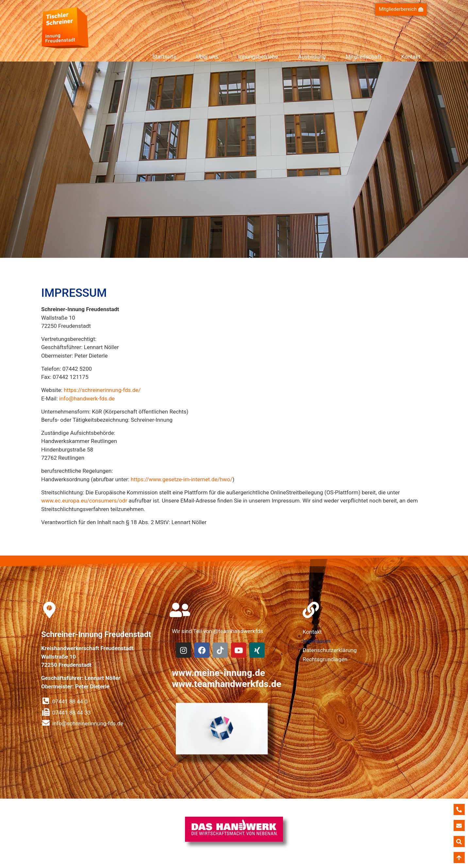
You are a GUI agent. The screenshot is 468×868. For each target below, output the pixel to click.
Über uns (207, 57)
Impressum (317, 641)
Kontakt (411, 57)
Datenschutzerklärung (330, 650)
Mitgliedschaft (364, 57)
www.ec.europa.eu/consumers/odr (84, 501)
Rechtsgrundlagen (325, 659)
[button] (401, 9)
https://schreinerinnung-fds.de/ (102, 390)
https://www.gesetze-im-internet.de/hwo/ (182, 479)
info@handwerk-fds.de (87, 399)
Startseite (165, 57)
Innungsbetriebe (258, 57)
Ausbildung (312, 57)
